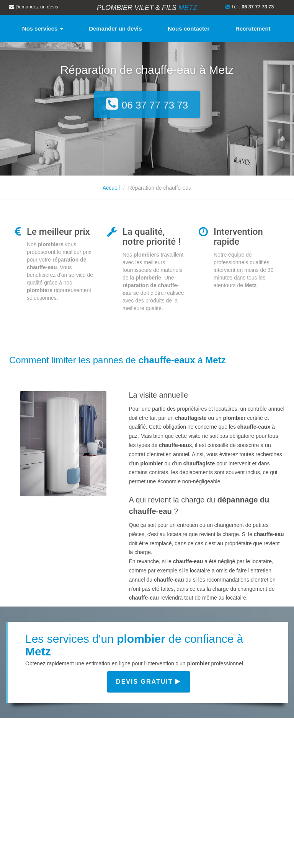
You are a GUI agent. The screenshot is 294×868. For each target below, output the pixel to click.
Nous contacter (189, 28)
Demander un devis (115, 28)
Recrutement (253, 28)
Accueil (111, 188)
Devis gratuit (149, 682)
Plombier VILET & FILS (147, 8)
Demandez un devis (34, 7)
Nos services (43, 28)
